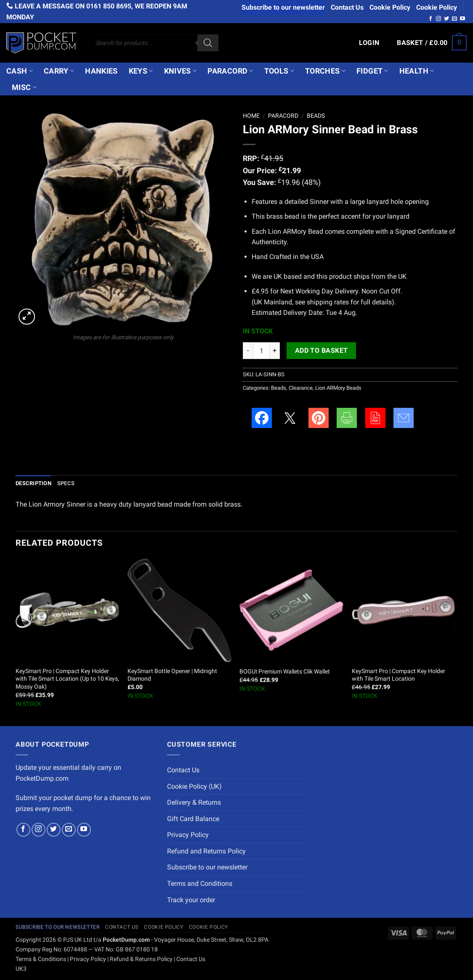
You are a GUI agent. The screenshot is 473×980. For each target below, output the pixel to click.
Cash (20, 71)
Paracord (230, 71)
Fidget (372, 71)
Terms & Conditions (41, 959)
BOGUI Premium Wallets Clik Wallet (285, 672)
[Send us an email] (454, 19)
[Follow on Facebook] (430, 19)
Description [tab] (33, 483)
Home (251, 116)
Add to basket (322, 351)
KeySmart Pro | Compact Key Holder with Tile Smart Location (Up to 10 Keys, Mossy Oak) (67, 679)
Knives (181, 71)
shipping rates (328, 302)
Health (417, 71)
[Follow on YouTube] (462, 19)
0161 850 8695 (109, 6)
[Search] (208, 43)
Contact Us (347, 7)
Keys (141, 71)
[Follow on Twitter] (446, 19)
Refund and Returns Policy (206, 851)
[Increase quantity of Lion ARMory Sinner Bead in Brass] (275, 351)
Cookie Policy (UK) (194, 786)
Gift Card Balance (193, 819)
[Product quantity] (261, 351)
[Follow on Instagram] (438, 19)
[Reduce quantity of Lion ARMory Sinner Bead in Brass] (248, 351)
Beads (316, 116)
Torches (325, 71)
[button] (369, 43)
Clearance (301, 388)
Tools (279, 71)
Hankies (101, 71)
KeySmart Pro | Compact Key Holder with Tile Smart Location (399, 675)
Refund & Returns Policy (141, 959)
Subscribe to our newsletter (283, 7)
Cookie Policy (390, 7)
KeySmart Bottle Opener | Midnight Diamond (172, 675)
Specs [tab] (66, 483)
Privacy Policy (188, 835)
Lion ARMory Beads (338, 388)
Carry (59, 71)
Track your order (191, 900)
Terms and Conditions (200, 884)
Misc (24, 87)
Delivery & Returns (194, 802)
